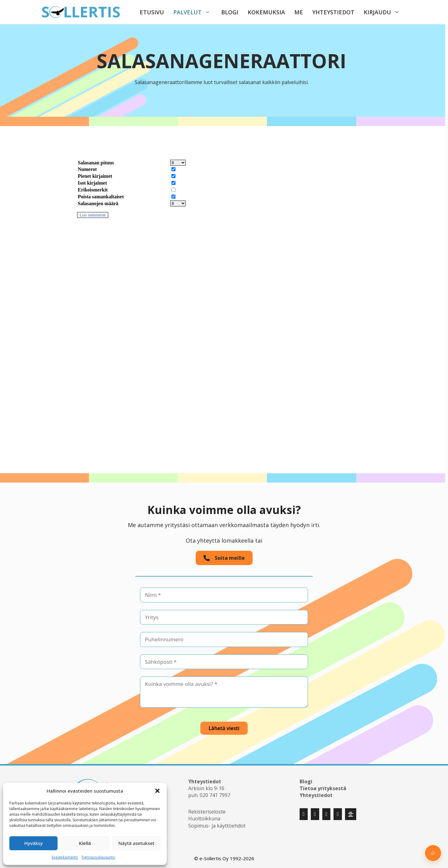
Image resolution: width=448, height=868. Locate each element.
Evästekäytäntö (65, 857)
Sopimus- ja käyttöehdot (217, 826)
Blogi (230, 12)
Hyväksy (33, 843)
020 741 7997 (215, 795)
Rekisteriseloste (207, 812)
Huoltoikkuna (204, 818)
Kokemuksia (266, 12)
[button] (157, 791)
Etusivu (152, 12)
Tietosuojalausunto (98, 857)
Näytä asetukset (136, 843)
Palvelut (195, 12)
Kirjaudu (385, 12)
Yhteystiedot (333, 12)
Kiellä (85, 843)
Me (299, 12)
